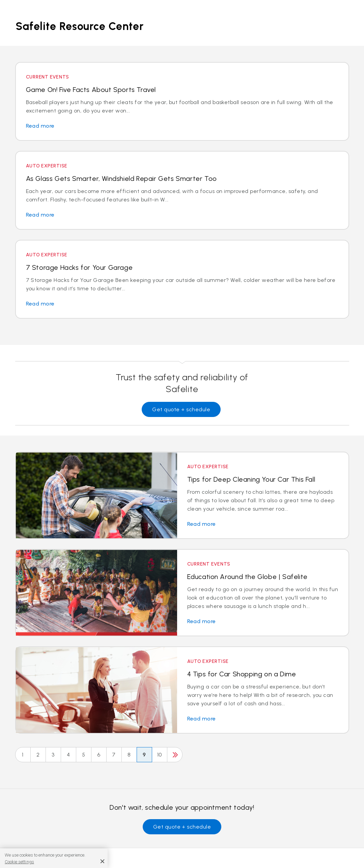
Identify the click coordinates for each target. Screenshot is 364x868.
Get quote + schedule (181, 409)
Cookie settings (19, 862)
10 (160, 755)
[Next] (175, 755)
